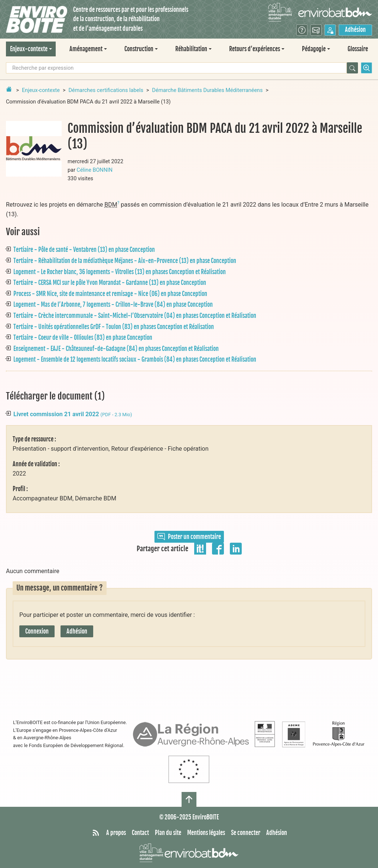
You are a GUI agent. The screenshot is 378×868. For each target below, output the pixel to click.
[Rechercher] (352, 68)
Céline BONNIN (94, 170)
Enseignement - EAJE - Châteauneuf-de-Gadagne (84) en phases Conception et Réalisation (116, 349)
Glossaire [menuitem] (358, 49)
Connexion (37, 631)
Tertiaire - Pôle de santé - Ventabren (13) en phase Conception (84, 250)
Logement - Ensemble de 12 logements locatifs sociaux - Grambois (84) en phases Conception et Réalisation (135, 359)
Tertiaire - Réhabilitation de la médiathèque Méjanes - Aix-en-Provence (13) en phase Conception (125, 261)
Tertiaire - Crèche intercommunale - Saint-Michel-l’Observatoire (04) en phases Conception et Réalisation (135, 316)
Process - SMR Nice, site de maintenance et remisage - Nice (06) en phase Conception (110, 294)
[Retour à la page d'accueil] (9, 89)
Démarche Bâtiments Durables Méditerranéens (208, 90)
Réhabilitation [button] (191, 49)
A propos (116, 833)
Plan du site (168, 833)
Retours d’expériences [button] (255, 49)
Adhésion (355, 30)
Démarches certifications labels (106, 90)
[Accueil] (37, 19)
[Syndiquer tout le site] (96, 833)
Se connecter (246, 833)
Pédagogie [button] (314, 49)
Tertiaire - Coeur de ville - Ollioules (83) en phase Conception (83, 338)
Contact (140, 833)
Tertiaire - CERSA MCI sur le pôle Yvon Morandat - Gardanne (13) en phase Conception (110, 283)
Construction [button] (139, 49)
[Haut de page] (189, 799)
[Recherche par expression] (176, 68)
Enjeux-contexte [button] (29, 49)
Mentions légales (206, 833)
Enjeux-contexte (41, 90)
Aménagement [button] (86, 49)
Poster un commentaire (189, 537)
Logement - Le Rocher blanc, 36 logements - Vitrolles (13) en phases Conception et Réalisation (120, 272)
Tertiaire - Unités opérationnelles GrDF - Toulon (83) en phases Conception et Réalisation (114, 327)
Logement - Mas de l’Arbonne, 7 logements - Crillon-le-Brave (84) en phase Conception (113, 305)
